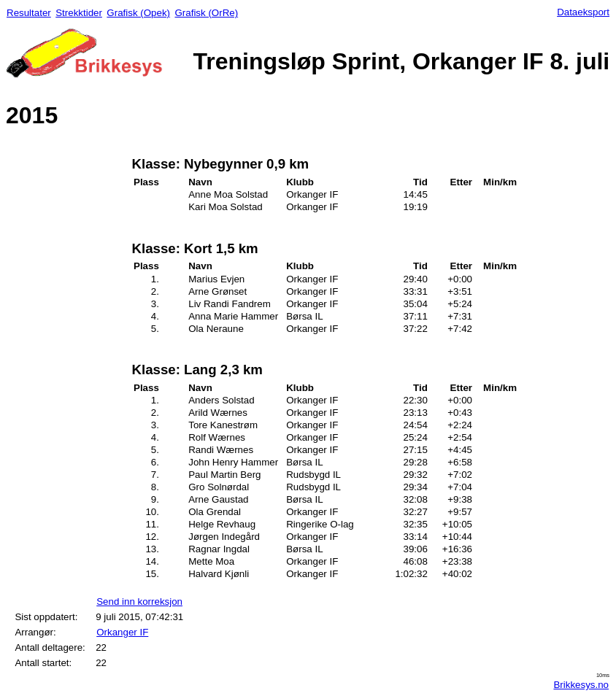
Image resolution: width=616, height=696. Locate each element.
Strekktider (79, 13)
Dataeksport (583, 12)
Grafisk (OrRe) (206, 13)
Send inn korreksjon (139, 602)
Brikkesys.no (581, 685)
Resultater (29, 13)
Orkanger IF (122, 632)
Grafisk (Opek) (138, 13)
